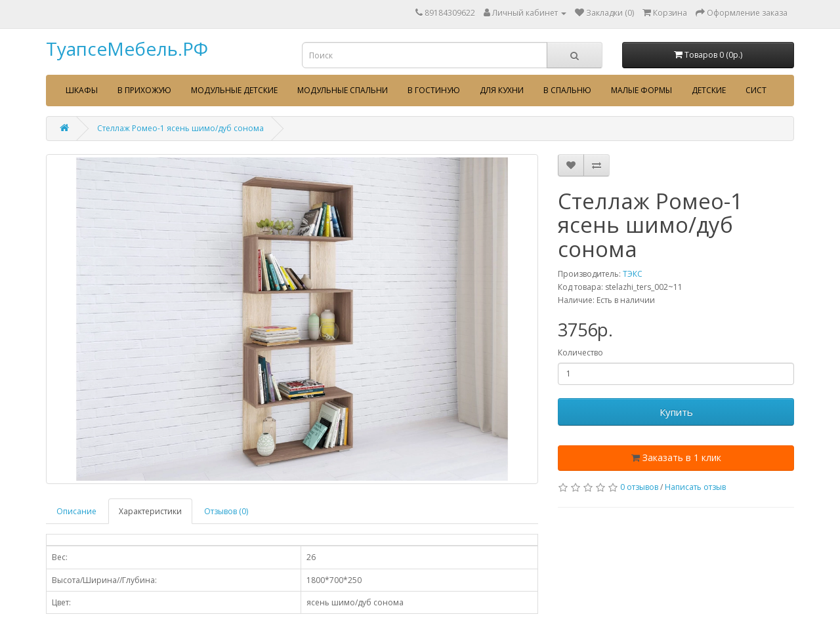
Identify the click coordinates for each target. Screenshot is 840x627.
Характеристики (150, 511)
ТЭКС (633, 274)
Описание (76, 511)
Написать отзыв (695, 487)
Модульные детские (234, 90)
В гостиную (434, 90)
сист (756, 90)
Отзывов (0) (226, 511)
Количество (580, 353)
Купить (676, 412)
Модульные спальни (343, 90)
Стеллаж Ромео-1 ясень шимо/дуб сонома (180, 128)
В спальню (567, 90)
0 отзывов (639, 487)
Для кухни (502, 90)
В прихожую (144, 90)
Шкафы (82, 90)
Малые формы (641, 90)
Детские (709, 90)
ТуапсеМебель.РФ (127, 49)
